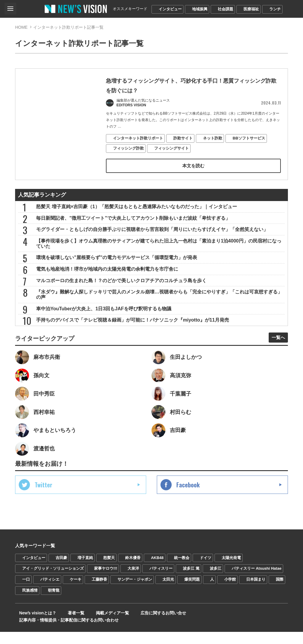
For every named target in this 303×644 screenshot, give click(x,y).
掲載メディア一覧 (98, 632)
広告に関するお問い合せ (143, 632)
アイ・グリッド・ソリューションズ (53, 588)
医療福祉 (251, 9)
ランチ (275, 9)
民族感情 (30, 610)
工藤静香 (99, 599)
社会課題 (225, 9)
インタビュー (170, 9)
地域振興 (200, 9)
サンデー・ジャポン (135, 599)
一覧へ (276, 351)
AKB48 (157, 577)
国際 (280, 599)
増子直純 (85, 577)
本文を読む (193, 167)
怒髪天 (109, 577)
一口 (26, 599)
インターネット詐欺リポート (138, 140)
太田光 (168, 599)
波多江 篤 (191, 588)
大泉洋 (133, 588)
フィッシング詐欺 (129, 150)
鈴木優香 (133, 577)
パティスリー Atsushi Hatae (257, 588)
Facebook (188, 504)
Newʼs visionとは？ (34, 632)
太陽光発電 (231, 577)
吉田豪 (61, 577)
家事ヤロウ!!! (106, 588)
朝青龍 (54, 610)
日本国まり (256, 599)
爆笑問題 (192, 599)
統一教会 (182, 577)
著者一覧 (67, 632)
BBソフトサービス (249, 140)
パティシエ (50, 599)
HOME (21, 27)
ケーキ (76, 599)
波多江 (216, 588)
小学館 (230, 599)
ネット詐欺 (213, 140)
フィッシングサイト (172, 150)
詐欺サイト (183, 140)
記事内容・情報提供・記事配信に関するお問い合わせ (222, 632)
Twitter (43, 504)
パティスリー (161, 588)
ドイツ (206, 577)
